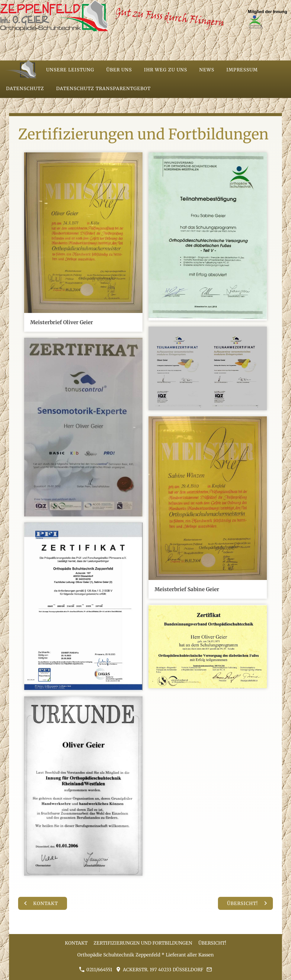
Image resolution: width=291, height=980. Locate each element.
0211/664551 (96, 970)
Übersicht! (212, 943)
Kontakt (76, 943)
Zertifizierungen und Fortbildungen (143, 943)
